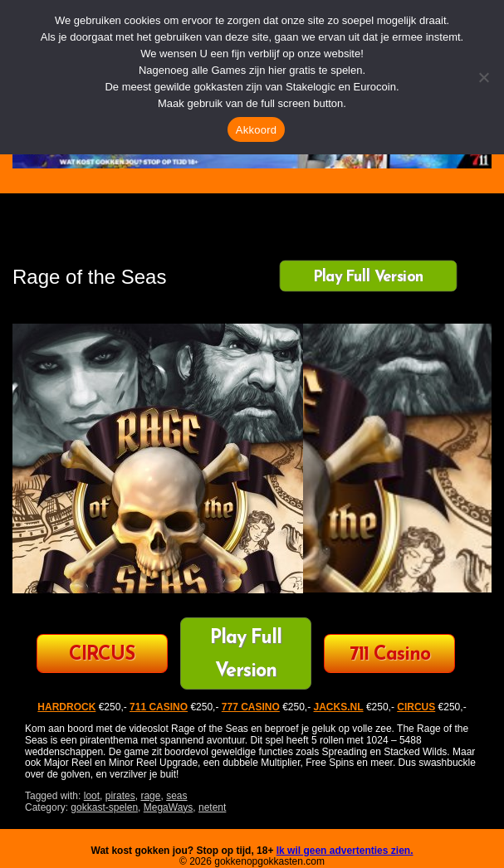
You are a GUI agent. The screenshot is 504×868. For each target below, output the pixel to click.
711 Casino (390, 655)
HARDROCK (66, 707)
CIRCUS (102, 655)
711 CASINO (159, 707)
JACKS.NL (339, 707)
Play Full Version (368, 276)
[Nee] (483, 77)
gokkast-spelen (104, 807)
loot (92, 796)
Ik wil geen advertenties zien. (345, 851)
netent (212, 807)
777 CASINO (251, 707)
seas (176, 796)
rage (150, 796)
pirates (120, 796)
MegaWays (169, 807)
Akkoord (256, 130)
